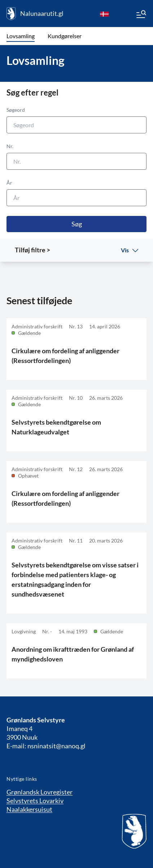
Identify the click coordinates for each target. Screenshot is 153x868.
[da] (104, 14)
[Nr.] (76, 161)
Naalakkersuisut (29, 809)
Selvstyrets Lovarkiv (35, 801)
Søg (77, 224)
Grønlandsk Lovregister (40, 792)
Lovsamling (21, 36)
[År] (76, 198)
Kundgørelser (65, 36)
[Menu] (141, 15)
